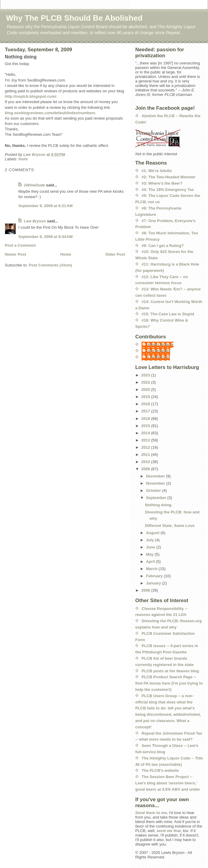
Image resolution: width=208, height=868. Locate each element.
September (157, 498)
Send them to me (151, 813)
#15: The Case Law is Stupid (168, 314)
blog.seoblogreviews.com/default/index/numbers (50, 113)
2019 (146, 397)
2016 (146, 419)
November (156, 483)
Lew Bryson (35, 221)
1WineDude (34, 185)
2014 (146, 433)
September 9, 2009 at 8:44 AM (46, 237)
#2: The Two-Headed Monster (169, 177)
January (154, 583)
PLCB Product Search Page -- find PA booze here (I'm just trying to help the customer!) (169, 683)
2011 (146, 455)
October (154, 490)
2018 (146, 404)
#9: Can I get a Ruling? (163, 246)
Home (66, 254)
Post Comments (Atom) (50, 265)
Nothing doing (158, 505)
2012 (146, 447)
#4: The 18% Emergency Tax (168, 190)
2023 (146, 375)
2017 (146, 411)
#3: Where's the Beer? (162, 183)
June (151, 547)
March (152, 569)
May (150, 554)
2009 (146, 469)
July (151, 540)
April (151, 562)
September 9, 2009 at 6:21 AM (46, 206)
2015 (146, 426)
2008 (146, 590)
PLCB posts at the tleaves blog (170, 671)
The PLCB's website (160, 770)
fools (23, 159)
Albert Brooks (161, 345)
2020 (146, 389)
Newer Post (15, 254)
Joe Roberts (159, 351)
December (156, 476)
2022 (146, 382)
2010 (146, 462)
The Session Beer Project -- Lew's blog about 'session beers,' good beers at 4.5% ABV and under (168, 783)
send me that (169, 831)
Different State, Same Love (170, 526)
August (153, 533)
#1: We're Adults (157, 171)
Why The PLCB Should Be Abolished (74, 18)
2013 (146, 440)
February (155, 576)
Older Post (115, 254)
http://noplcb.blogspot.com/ (31, 96)
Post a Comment (20, 245)
